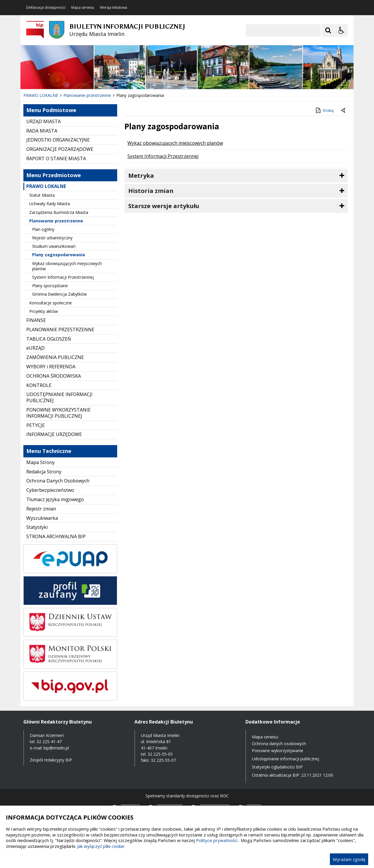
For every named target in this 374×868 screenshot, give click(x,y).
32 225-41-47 (49, 741)
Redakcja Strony (44, 472)
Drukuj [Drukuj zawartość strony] (324, 110)
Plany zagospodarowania (59, 255)
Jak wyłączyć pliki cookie (101, 846)
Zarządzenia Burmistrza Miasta (59, 212)
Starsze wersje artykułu (164, 206)
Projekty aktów (44, 311)
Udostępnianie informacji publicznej (285, 759)
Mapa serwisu (83, 8)
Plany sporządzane (50, 286)
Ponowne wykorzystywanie (278, 751)
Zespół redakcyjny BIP (51, 760)
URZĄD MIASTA (44, 121)
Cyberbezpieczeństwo (50, 490)
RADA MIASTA (42, 131)
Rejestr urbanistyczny (52, 238)
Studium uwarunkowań (54, 246)
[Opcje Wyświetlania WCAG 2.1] (341, 30)
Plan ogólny (43, 229)
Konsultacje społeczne (51, 303)
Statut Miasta (42, 195)
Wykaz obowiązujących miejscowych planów (67, 266)
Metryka (141, 176)
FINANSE (36, 320)
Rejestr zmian (41, 509)
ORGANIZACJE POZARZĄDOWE (60, 149)
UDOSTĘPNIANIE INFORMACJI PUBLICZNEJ (59, 397)
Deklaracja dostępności (46, 8)
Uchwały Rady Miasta (50, 204)
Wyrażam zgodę (349, 859)
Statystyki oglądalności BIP (277, 767)
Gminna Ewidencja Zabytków (59, 294)
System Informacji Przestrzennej (63, 277)
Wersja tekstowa (114, 8)
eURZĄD (36, 348)
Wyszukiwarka (42, 518)
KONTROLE (39, 385)
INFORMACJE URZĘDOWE (54, 434)
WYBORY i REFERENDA (51, 367)
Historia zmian (151, 191)
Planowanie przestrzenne (56, 221)
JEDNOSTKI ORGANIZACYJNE (58, 140)
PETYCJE (36, 425)
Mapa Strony (40, 462)
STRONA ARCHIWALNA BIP (56, 536)
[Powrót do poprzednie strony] (344, 111)
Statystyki (37, 527)
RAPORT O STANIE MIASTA (56, 158)
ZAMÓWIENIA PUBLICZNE (55, 357)
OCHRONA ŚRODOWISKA (54, 376)
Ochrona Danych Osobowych (58, 481)
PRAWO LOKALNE (46, 186)
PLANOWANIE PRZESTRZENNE (60, 330)
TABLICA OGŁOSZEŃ (49, 339)
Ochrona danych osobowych (279, 744)
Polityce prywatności (217, 840)
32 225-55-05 (160, 754)
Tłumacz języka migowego (55, 499)
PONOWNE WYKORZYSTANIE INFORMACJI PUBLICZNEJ (58, 413)
